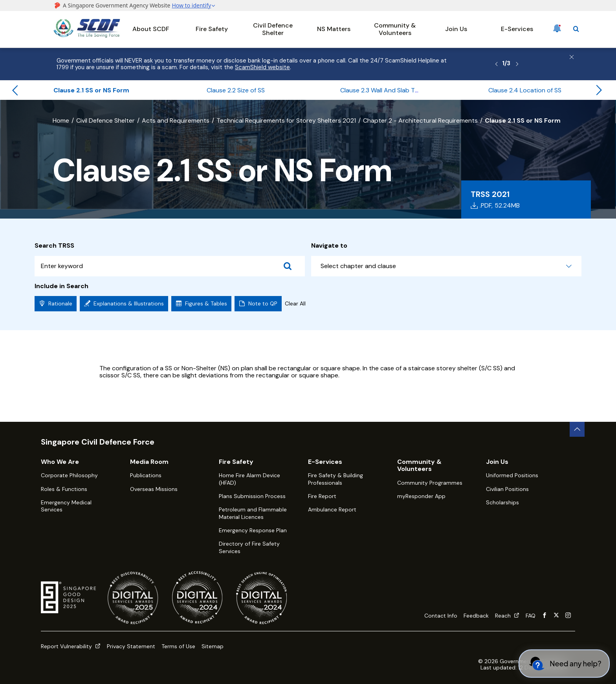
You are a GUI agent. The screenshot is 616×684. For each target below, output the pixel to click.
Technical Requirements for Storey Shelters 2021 (286, 120)
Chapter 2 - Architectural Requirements (420, 120)
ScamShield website (262, 67)
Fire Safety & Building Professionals (335, 479)
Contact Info (441, 616)
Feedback (476, 616)
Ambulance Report (332, 509)
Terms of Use (178, 646)
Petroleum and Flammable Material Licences (253, 513)
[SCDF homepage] (87, 36)
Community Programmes (430, 483)
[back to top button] (577, 429)
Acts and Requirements (176, 120)
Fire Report (322, 496)
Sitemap (213, 646)
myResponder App (421, 496)
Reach (507, 616)
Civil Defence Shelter (273, 29)
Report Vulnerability (71, 646)
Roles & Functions (64, 489)
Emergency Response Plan (253, 530)
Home (61, 120)
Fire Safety (212, 29)
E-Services (517, 29)
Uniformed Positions (512, 475)
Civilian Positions (507, 489)
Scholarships (502, 502)
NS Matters (334, 29)
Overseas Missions (154, 489)
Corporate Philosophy (69, 475)
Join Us (456, 29)
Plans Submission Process (252, 496)
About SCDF (151, 29)
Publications (146, 475)
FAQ (531, 616)
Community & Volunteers (395, 29)
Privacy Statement (131, 646)
